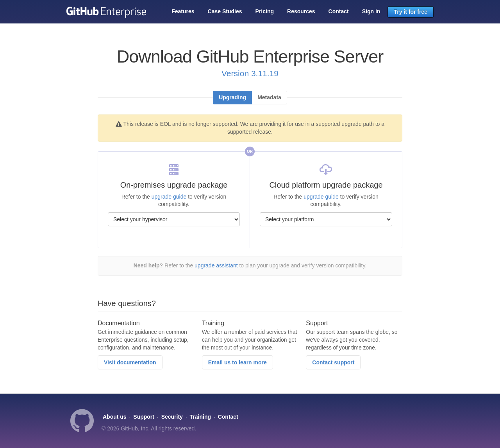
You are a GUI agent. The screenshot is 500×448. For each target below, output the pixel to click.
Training (200, 417)
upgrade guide (169, 197)
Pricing (265, 11)
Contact (339, 11)
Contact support (333, 362)
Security (172, 417)
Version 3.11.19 (250, 73)
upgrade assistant (216, 265)
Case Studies (225, 11)
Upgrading (232, 97)
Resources (301, 11)
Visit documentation (130, 362)
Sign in (371, 11)
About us (115, 417)
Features (183, 11)
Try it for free (411, 12)
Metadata (269, 97)
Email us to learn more (237, 362)
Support (144, 417)
